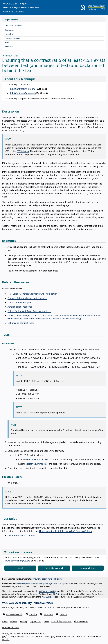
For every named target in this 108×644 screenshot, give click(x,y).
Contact (14, 621)
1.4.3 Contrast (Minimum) (23, 89)
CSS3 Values (23, 151)
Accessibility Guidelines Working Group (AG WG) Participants (42, 584)
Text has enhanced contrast (21, 535)
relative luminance (37, 459)
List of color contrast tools (21, 323)
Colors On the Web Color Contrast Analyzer (29, 311)
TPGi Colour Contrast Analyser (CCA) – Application (32, 294)
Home (5, 621)
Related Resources (12, 38)
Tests (7, 42)
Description (9, 30)
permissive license (37, 637)
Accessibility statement (62, 621)
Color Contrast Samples (19, 302)
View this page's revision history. (48, 579)
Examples (9, 34)
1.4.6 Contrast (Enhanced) (23, 93)
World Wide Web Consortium (31, 633)
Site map (24, 621)
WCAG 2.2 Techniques (15, 4)
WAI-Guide (46, 597)
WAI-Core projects (47, 591)
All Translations (81, 621)
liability (11, 637)
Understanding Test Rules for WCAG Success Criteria (65, 531)
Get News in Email (14, 614)
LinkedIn (33, 614)
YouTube (63, 614)
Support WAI (36, 621)
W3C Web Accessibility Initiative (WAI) (27, 603)
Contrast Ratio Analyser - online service (27, 298)
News (46, 621)
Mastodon (48, 614)
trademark (20, 637)
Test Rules (9, 47)
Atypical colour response (20, 307)
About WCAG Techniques (14, 11)
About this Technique (13, 25)
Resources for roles (11, 627)
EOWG (56, 594)
